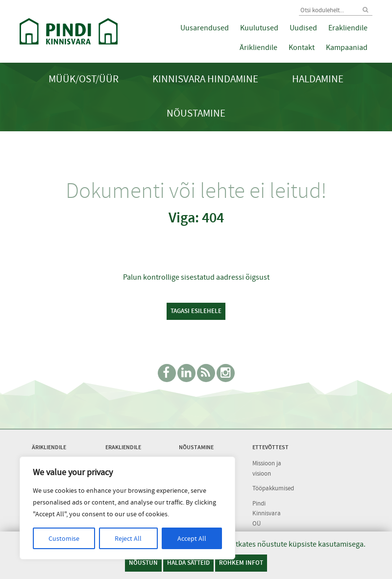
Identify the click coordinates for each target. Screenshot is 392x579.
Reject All (128, 538)
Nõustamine (196, 113)
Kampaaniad (347, 48)
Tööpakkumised (273, 488)
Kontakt (302, 48)
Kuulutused (259, 28)
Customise (64, 538)
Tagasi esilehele (196, 311)
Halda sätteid (188, 563)
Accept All (192, 538)
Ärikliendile (258, 48)
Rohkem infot (241, 563)
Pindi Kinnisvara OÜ (267, 513)
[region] (127, 508)
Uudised (303, 28)
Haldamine (318, 79)
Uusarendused (205, 28)
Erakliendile (348, 28)
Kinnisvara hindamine (205, 79)
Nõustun (143, 563)
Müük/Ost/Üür (84, 79)
